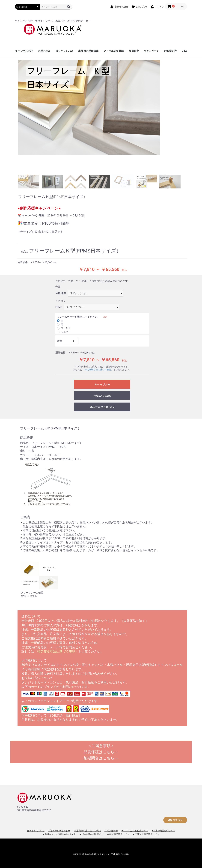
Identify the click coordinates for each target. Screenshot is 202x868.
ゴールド (66, 328)
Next (186, 117)
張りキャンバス (64, 51)
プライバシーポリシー (59, 831)
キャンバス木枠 (24, 51)
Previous (16, 117)
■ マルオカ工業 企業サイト (135, 831)
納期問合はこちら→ (101, 758)
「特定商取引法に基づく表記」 (98, 370)
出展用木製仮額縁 (88, 51)
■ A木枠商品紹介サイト (164, 831)
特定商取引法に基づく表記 (87, 831)
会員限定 (134, 51)
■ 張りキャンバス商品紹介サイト (59, 834)
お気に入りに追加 (102, 396)
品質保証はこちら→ (101, 752)
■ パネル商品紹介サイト (92, 834)
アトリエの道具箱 (114, 51)
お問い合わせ (111, 831)
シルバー (66, 332)
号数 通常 (61, 293)
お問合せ (175, 820)
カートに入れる (102, 384)
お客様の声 (170, 51)
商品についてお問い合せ (102, 407)
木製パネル (44, 51)
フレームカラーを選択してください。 (78, 317)
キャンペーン (151, 51)
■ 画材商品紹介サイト (118, 834)
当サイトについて (36, 831)
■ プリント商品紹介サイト (146, 834)
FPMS (59, 307)
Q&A (184, 51)
